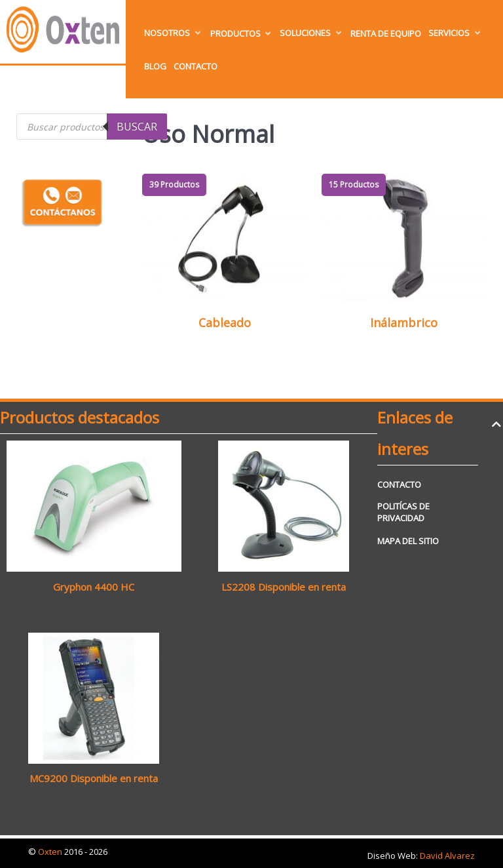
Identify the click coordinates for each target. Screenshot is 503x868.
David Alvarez (447, 856)
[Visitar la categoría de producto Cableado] (225, 257)
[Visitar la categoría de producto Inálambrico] (404, 257)
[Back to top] (496, 424)
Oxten (51, 852)
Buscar (137, 127)
